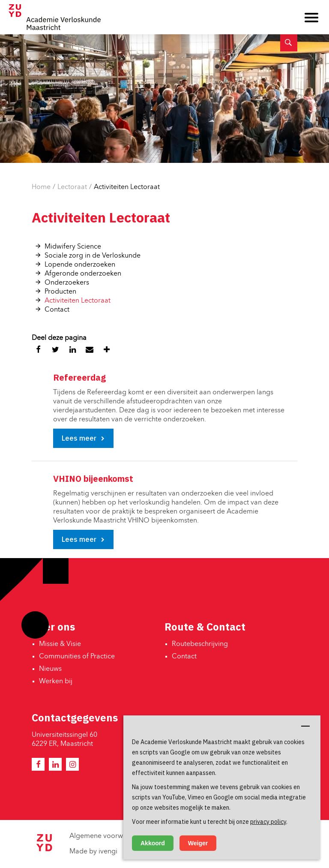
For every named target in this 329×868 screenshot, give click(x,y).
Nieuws (50, 669)
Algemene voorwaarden (107, 836)
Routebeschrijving (200, 644)
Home (41, 187)
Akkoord (153, 843)
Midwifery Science (73, 247)
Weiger (198, 843)
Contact (57, 310)
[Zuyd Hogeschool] (44, 850)
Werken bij (56, 682)
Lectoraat (72, 187)
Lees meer (79, 438)
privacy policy (268, 822)
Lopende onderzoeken (80, 265)
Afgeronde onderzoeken (83, 274)
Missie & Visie (60, 644)
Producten (60, 292)
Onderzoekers (67, 283)
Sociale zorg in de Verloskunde (93, 256)
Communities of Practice (77, 657)
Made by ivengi (93, 852)
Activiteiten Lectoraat (127, 187)
